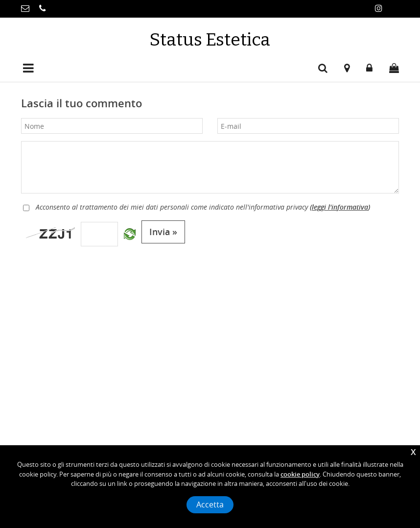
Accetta (210, 505)
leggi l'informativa (340, 207)
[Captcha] (99, 234)
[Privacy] (26, 208)
